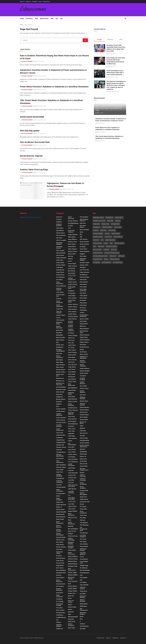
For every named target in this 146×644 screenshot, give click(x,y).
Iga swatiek (72, 268)
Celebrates (60, 438)
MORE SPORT (44, 19)
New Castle (72, 628)
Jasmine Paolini (73, 316)
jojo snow (71, 362)
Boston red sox (60, 375)
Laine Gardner (72, 438)
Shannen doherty (83, 404)
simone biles (84, 420)
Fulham (59, 622)
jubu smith (72, 374)
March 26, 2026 (38, 90)
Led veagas (72, 457)
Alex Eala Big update (30, 131)
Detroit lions (60, 540)
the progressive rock (84, 529)
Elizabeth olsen (61, 573)
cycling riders (61, 494)
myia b (70, 605)
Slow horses (84, 433)
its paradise (72, 293)
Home (40, 2)
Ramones (83, 326)
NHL (62, 19)
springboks (83, 452)
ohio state (83, 256)
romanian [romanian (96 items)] (106, 250)
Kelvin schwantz (71, 405)
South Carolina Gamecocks (84, 446)
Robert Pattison (85, 335)
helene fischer (73, 251)
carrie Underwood (60, 430)
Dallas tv (59, 507)
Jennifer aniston (71, 322)
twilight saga (84, 565)
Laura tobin (72, 452)
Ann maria (59, 280)
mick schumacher (72, 569)
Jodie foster (72, 345)
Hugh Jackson (73, 266)
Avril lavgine (60, 320)
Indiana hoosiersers (72, 279)
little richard (72, 489)
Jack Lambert (72, 298)
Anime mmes (60, 275)
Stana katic (83, 454)
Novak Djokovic (85, 251)
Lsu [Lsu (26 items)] (102, 240)
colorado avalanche (59, 482)
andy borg (60, 267)
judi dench (72, 377)
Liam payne (72, 468)
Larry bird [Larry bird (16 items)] (96, 240)
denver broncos (59, 526)
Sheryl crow (84, 412)
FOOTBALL (29, 19)
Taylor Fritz (83, 497)
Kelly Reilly (72, 397)
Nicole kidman (84, 242)
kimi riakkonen (73, 424)
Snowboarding (84, 440)
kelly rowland (73, 399)
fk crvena (59, 608)
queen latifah (84, 319)
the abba (83, 518)
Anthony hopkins (59, 289)
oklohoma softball (83, 259)
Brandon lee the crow (60, 384)
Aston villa (60, 309)
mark (70, 520)
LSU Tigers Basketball (72, 498)
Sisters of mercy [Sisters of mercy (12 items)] (98, 253)
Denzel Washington (60, 534)
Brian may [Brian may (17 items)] (110, 221)
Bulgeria (59, 404)
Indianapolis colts (72, 288)
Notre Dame (83, 249)
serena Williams (82, 392)
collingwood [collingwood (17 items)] (97, 227)
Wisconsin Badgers (83, 613)
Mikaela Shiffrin (73, 575)
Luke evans (72, 509)
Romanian (83, 345)
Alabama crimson (59, 225)
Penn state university (83, 290)
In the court (72, 276)
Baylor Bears (60, 340)
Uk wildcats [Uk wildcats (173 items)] (97, 262)
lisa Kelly (71, 480)
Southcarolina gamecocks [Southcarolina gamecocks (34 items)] (100, 256)
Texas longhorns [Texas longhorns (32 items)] (115, 259)
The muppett (84, 523)
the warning (84, 533)
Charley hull (60, 445)
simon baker (84, 417)
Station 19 (83, 456)
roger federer (84, 342)
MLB (36, 19)
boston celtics (61, 372)
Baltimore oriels (59, 323)
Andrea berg (60, 263)
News (82, 232)
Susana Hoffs (84, 491)
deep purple (60, 519)
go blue (71, 226)
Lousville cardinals (71, 492)
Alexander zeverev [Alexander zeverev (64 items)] (99, 217)
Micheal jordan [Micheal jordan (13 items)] (97, 243)
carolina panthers (59, 426)
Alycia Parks (60, 255)
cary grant (60, 433)
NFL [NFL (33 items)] (95, 246)
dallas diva (60, 502)
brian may (59, 394)
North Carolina (84, 244)
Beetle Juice (60, 345)
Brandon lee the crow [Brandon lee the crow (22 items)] (99, 221)
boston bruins (61, 370)
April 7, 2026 (37, 61)
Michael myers (73, 561)
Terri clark (83, 507)
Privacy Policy (46, 2)
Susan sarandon (83, 487)
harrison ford (72, 242)
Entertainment (61, 584)
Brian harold (60, 392)
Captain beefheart (59, 414)
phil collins (83, 298)
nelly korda (72, 622)
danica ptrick (60, 510)
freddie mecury (61, 617)
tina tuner (83, 539)
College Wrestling (59, 475)
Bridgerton (60, 397)
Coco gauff (60, 470)
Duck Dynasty (61, 558)
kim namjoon (72, 421)
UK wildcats (84, 568)
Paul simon (83, 284)
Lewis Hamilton (73, 459)
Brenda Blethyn (61, 387)
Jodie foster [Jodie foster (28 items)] (108, 237)
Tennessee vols (85, 502)
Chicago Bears (61, 452)
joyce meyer (72, 372)
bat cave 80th (61, 338)
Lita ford (71, 483)
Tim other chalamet (83, 536)
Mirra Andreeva (73, 581)
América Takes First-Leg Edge (34, 170)
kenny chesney (73, 410)
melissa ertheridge (71, 539)
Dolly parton (60, 545)
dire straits (60, 542)
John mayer (72, 357)
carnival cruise (61, 422)
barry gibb (60, 330)
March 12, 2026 (38, 173)
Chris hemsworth (60, 462)
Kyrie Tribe (71, 431)
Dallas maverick (61, 505)
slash (82, 426)
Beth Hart (59, 354)
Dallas (58, 496)
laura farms (72, 450)
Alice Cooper (60, 250)
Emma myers (60, 578)
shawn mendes (84, 407)
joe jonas (71, 348)
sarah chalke (84, 373)
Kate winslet (72, 390)
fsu (57, 620)
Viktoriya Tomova (83, 588)
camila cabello (61, 409)
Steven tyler (84, 464)
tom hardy (83, 542)
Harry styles (72, 244)
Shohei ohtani (84, 415)
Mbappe (71, 534)
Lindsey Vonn (72, 478)
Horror (70, 261)
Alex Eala (59, 238)
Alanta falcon (61, 233)
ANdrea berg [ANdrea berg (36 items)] (109, 217)
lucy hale (71, 504)
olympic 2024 (84, 265)
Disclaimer (35, 2)
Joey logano (72, 350)
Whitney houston (82, 601)
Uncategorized (84, 573)
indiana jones (72, 282)
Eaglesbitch (60, 565)
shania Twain (84, 401)
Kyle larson (72, 429)
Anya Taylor (60, 292)
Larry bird (71, 447)
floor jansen (60, 610)
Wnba (82, 617)
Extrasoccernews (33, 10)
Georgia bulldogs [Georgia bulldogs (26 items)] (98, 234)
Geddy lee (60, 629)
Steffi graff (83, 461)
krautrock (71, 426)
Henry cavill (72, 254)
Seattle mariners (82, 383)
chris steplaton (61, 465)
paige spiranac (84, 272)
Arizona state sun (60, 295)
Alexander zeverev (59, 247)
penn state (83, 287)
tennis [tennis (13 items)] (106, 259)
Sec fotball (83, 386)
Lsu (69, 495)
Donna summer (61, 547)
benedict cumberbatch (60, 350)
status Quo (83, 459)
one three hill (84, 270)
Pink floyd (83, 305)
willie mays (83, 606)
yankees (82, 624)
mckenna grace (73, 536)
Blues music (60, 367)
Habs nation (72, 237)
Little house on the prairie (73, 486)
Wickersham (84, 604)
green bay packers (71, 231)
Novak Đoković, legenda (31, 156)
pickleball (83, 300)
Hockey (70, 259)
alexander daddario (59, 243)
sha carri (83, 395)
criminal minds (61, 487)
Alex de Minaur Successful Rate (35, 142)
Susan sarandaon (83, 483)
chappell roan (61, 442)
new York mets (84, 230)
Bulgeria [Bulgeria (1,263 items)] (118, 221)
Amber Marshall (61, 258)
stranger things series (84, 469)
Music (70, 598)
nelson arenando (71, 625)
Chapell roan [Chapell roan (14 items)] (105, 224)
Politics (82, 313)
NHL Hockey (84, 239)
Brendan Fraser (61, 390)
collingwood (60, 478)
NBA (52, 19)
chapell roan (60, 440)
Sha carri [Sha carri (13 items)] (114, 250)
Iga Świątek (72, 273)
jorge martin (72, 367)
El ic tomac (60, 568)
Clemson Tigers (61, 467)
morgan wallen (73, 591)
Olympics (83, 267)
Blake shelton (61, 365)
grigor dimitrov (73, 234)
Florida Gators (61, 613)
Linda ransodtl (73, 473)
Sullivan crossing (83, 476)
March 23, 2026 (38, 134)
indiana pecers (73, 284)
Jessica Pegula (73, 335)
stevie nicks (84, 466)
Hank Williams (72, 239)
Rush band (83, 352)
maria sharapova (71, 514)
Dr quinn (59, 556)
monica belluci (73, 586)
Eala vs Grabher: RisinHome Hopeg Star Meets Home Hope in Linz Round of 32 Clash (109, 108)
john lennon (72, 355)
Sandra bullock (85, 368)
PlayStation (83, 310)
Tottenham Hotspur (83, 550)
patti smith (83, 280)
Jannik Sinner (72, 314)
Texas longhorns (83, 512)
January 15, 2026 (66, 189)
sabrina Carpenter (83, 361)
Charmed (59, 450)
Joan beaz (71, 340)
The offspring (84, 525)
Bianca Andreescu (60, 357)
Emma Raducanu (59, 581)
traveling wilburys (83, 554)
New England (84, 217)
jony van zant (72, 365)
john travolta (72, 360)
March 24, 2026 (38, 120)
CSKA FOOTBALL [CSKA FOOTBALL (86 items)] (107, 227)
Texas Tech (83, 515)
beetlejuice (60, 347)
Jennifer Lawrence (71, 330)
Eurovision (60, 593)
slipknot (82, 428)
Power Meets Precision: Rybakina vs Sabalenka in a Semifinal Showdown (54, 87)
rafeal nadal (84, 324)
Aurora (58, 318)
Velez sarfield (84, 585)
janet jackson (73, 309)
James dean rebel (72, 301)
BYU (58, 406)
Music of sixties (71, 601)
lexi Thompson (73, 462)
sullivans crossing (83, 480)
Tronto (82, 557)
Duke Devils (60, 561)
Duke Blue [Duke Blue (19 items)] (103, 230)
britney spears (61, 399)
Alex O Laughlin (61, 240)
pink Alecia (83, 303)
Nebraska (71, 619)
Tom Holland (84, 544)
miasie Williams (73, 556)
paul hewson (84, 282)
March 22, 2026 (38, 145)
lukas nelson (72, 506)
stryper (82, 472)
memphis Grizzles (71, 543)
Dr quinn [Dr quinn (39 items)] (96, 230)
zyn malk (83, 629)
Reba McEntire (84, 329)
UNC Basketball (85, 570)
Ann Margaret (60, 277)
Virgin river (83, 591)
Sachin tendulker (83, 365)
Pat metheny (84, 275)
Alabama (59, 222)
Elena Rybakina (61, 570)
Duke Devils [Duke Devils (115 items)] (112, 230)
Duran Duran (60, 563)
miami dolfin (72, 550)
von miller (83, 594)
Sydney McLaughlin (83, 494)
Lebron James (72, 454)
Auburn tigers (61, 315)
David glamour (61, 517)
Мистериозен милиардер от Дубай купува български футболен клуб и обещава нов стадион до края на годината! (116, 85)
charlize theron (61, 447)
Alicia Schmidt (61, 253)
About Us (22, 2)
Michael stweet (73, 564)
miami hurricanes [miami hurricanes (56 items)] (110, 240)
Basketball (59, 335)
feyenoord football (60, 605)
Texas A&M (83, 509)
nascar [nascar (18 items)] (106, 243)
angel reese (60, 272)
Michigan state (73, 566)
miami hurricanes (71, 553)
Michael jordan (73, 559)
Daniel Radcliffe (61, 512)
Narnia (70, 609)
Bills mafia (59, 360)
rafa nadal (83, 321)
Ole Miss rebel (84, 263)
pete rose (83, 293)
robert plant (84, 337)
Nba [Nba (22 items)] (111, 243)
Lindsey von (72, 475)
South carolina (84, 443)
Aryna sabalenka (59, 302)
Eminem (59, 575)
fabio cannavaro (60, 596)
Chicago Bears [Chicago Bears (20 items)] (115, 224)
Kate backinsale (71, 385)
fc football (60, 601)
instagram (71, 291)
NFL (57, 19)
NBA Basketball (73, 617)
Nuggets (82, 254)
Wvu (81, 619)
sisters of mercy (83, 423)
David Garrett (60, 514)
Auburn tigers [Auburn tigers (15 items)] (119, 217)
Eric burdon (60, 586)
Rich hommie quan (84, 332)
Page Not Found (29, 25)
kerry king (71, 417)
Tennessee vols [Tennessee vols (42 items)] (98, 259)
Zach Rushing (84, 626)
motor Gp (71, 596)
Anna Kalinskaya (60, 283)
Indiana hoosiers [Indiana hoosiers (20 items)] (98, 237)
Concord (59, 485)
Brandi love (60, 378)
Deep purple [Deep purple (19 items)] (118, 227)
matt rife (71, 526)
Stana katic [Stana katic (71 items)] (113, 256)
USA (81, 575)
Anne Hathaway (61, 286)
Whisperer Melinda (83, 597)
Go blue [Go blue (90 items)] (107, 234)
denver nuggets (59, 530)
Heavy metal (72, 247)
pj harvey (83, 308)
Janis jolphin (72, 312)
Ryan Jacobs (84, 354)
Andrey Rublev (61, 265)
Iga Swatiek (72, 271)
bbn (57, 342)
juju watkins (72, 379)
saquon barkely (85, 371)
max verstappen (73, 529)
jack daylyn (72, 296)
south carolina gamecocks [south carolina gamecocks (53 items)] (112, 253)
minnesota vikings (71, 578)
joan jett (71, 343)
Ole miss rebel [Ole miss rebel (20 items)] (97, 250)
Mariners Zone (73, 518)
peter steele (84, 296)
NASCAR (71, 612)
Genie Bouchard (71, 218)
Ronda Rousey (84, 347)
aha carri (59, 217)
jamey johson (73, 307)
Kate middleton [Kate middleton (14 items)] (118, 237)
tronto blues (84, 559)
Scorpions (83, 376)
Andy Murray (60, 270)
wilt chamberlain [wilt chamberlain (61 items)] (118, 262)
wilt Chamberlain (84, 609)
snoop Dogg (84, 438)
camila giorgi (60, 411)
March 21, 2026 (38, 159)
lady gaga (71, 436)
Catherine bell (61, 435)
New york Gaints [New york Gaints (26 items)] (119, 243)
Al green (59, 219)
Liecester (71, 470)
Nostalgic (83, 247)
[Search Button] (85, 40)
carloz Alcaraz (61, 420)
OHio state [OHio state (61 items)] (101, 246)
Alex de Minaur (61, 235)
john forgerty (72, 352)
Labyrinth (71, 433)
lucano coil (72, 502)
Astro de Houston (59, 312)
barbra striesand (59, 327)
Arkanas (59, 299)
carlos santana (61, 418)
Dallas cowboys (59, 499)
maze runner (72, 531)
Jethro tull (71, 338)
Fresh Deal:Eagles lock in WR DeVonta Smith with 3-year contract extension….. (115, 73)
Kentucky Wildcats (71, 413)
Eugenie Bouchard (59, 589)
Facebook (59, 599)
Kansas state (72, 381)
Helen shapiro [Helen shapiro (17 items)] (116, 234)
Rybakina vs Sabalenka (84, 357)
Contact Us (28, 2)
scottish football (82, 379)
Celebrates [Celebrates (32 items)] (96, 224)
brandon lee (60, 381)
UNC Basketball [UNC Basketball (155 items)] (107, 262)
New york (83, 223)
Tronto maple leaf (84, 562)
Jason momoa (72, 319)
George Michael (73, 221)
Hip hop (71, 256)
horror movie (72, 264)
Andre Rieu (60, 260)
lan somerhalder (72, 444)
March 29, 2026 (38, 76)
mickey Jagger (73, 573)
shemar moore (84, 410)
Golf (69, 228)
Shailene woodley (82, 398)
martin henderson (71, 523)
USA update (84, 578)
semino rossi (84, 388)
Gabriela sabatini (59, 625)
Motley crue (72, 593)
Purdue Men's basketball (84, 316)
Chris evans (60, 458)
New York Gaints (83, 226)
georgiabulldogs (73, 223)
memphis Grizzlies (71, 547)
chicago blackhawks (60, 455)
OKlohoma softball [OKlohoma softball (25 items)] (112, 246)
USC (81, 580)
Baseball (59, 333)
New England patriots (84, 220)
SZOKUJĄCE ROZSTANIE (32, 117)
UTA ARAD (83, 582)
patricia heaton (85, 277)
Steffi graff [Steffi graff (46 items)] (121, 256)
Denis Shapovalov (60, 522)
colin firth (59, 472)
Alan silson (60, 228)
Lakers (70, 441)
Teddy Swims (84, 499)
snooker (82, 436)
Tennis (82, 504)
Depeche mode (61, 537)
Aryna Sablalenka (60, 306)
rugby (82, 349)
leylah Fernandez (71, 465)
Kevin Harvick (72, 419)
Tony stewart (84, 546)
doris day (59, 549)
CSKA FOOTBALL (60, 490)
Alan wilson (60, 231)
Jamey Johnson (73, 304)
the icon (82, 520)
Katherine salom (71, 393)
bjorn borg (60, 362)
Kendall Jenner (73, 408)
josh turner (72, 369)
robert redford (85, 340)
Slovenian (83, 431)
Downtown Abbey (60, 553)
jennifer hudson (71, 326)
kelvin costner (73, 401)
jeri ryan (71, 333)
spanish (82, 449)
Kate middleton (73, 388)
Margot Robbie (73, 511)
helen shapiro (72, 249)
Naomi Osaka (72, 607)
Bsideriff (59, 402)
